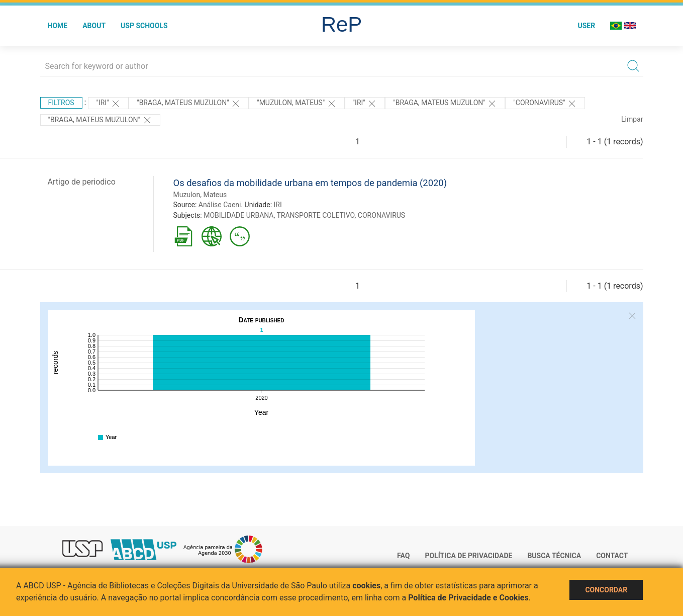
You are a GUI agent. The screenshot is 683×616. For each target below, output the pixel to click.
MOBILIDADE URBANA (238, 215)
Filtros (61, 103)
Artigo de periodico (82, 182)
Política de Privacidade (468, 556)
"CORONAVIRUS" (545, 104)
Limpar (632, 119)
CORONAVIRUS (381, 215)
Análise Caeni (220, 205)
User (586, 26)
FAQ (403, 556)
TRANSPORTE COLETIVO (315, 215)
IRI (278, 205)
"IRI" (108, 104)
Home (58, 26)
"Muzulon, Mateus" (297, 104)
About (94, 26)
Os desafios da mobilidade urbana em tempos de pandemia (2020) (310, 183)
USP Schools (144, 26)
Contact (612, 556)
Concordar (606, 590)
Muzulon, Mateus (200, 195)
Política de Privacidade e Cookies (468, 598)
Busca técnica (554, 556)
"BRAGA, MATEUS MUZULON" (189, 104)
